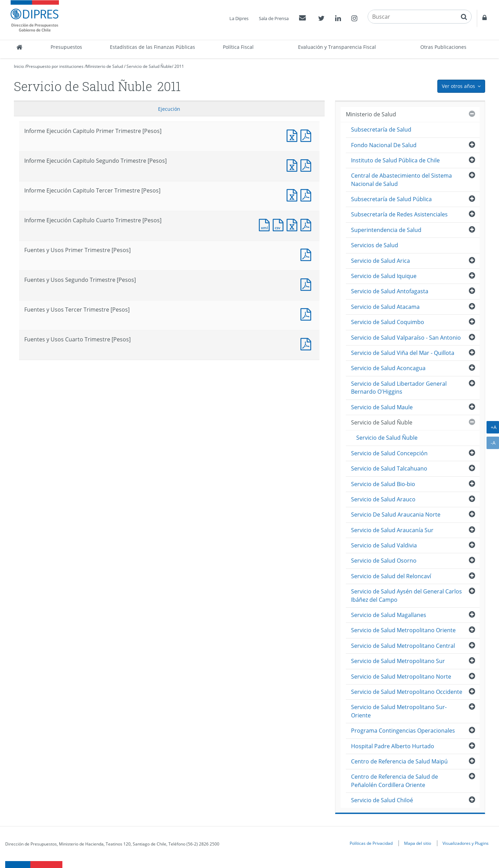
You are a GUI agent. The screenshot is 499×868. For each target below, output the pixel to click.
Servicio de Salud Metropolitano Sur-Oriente (399, 711)
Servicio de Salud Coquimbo (388, 322)
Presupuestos (66, 47)
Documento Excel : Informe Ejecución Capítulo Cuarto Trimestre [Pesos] (294, 224)
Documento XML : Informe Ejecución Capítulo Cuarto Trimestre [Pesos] (266, 224)
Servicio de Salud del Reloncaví (391, 576)
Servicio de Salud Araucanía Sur (392, 530)
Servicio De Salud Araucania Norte (396, 514)
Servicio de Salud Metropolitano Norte (401, 677)
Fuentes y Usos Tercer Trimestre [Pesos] (307, 314)
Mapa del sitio (418, 843)
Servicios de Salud (375, 245)
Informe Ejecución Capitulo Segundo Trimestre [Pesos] (294, 165)
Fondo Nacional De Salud (384, 145)
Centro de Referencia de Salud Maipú (399, 761)
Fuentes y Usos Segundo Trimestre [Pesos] (307, 284)
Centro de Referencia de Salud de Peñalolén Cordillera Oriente (395, 781)
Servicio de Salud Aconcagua (388, 368)
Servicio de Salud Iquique (384, 276)
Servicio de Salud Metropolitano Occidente (407, 692)
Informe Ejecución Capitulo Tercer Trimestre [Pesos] (294, 194)
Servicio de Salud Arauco (383, 499)
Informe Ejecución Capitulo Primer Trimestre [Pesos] (294, 135)
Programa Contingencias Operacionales (403, 731)
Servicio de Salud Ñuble (149, 66)
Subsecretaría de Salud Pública (391, 199)
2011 (179, 66)
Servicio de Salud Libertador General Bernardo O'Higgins (399, 388)
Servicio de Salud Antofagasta (390, 291)
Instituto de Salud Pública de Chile (395, 160)
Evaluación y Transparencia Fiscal (337, 47)
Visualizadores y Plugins (466, 843)
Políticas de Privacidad (371, 843)
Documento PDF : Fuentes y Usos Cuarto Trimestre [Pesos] (307, 343)
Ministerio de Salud (104, 66)
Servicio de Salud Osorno (384, 561)
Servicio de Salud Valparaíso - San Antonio (406, 338)
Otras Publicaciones (443, 47)
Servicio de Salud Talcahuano (389, 468)
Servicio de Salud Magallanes (389, 615)
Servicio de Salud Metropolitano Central (403, 646)
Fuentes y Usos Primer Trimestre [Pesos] (307, 254)
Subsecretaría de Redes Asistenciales (399, 214)
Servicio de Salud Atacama (385, 307)
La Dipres (239, 18)
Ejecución (169, 109)
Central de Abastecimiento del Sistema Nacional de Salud (401, 180)
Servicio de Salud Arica (380, 261)
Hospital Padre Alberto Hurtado (393, 746)
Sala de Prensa (274, 18)
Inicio (19, 66)
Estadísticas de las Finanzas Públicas (152, 47)
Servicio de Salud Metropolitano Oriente (403, 630)
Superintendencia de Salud (386, 230)
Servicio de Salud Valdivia (384, 545)
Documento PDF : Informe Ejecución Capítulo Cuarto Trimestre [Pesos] (307, 224)
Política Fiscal (238, 47)
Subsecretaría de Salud (381, 129)
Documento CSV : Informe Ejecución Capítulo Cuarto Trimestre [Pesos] (280, 224)
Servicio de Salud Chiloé (382, 800)
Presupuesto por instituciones (55, 66)
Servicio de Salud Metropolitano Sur (398, 661)
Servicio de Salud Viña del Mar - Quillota (403, 353)
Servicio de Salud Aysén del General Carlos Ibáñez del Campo (406, 595)
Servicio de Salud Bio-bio (383, 484)
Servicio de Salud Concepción (389, 453)
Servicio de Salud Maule (382, 407)
